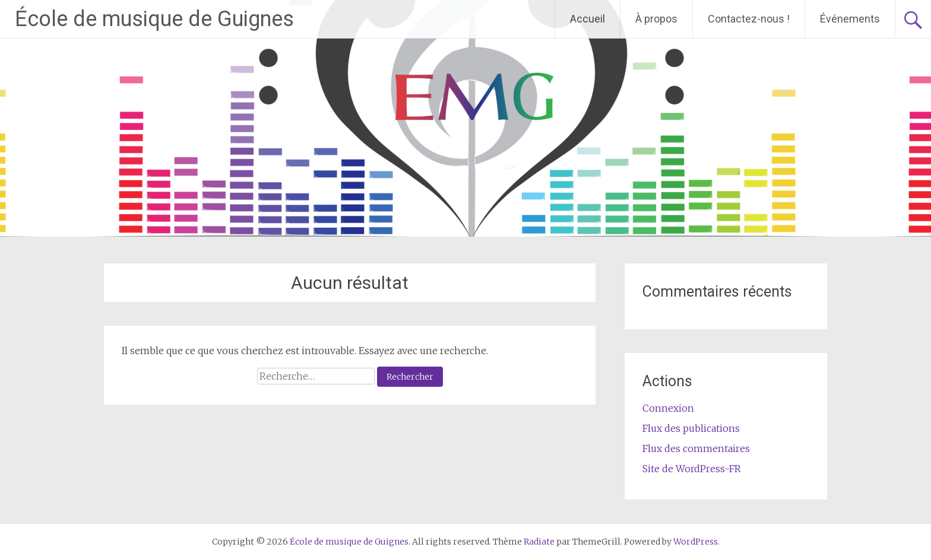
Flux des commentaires (696, 448)
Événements (850, 19)
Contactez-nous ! (749, 19)
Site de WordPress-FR (692, 469)
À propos (656, 19)
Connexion (668, 408)
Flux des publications (691, 428)
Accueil (588, 19)
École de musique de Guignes (154, 19)
